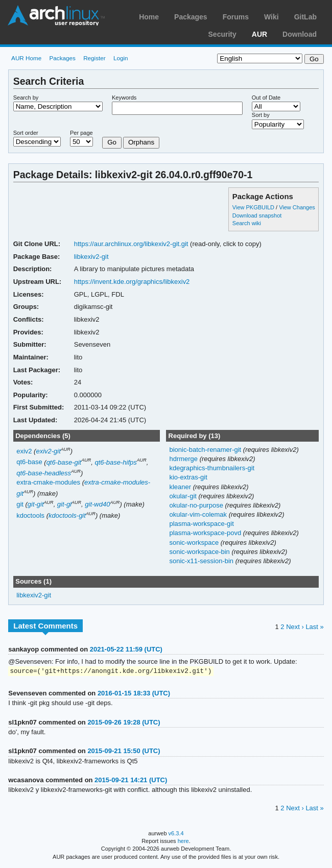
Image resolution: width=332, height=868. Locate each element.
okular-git (184, 496)
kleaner (181, 487)
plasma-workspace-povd (206, 533)
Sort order (26, 133)
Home (149, 17)
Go (112, 142)
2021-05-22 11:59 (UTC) (126, 649)
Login (121, 58)
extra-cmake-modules (48, 482)
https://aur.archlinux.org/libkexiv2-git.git (131, 244)
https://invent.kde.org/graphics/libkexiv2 (132, 282)
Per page (81, 133)
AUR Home (26, 58)
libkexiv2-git (91, 257)
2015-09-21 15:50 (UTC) (124, 751)
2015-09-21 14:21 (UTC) (131, 780)
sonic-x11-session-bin (202, 561)
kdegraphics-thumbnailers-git (212, 468)
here (183, 841)
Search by (26, 98)
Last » (314, 627)
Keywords (124, 98)
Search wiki (247, 223)
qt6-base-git (64, 462)
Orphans (141, 142)
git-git (36, 504)
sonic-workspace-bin (200, 552)
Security (222, 34)
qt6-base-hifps (115, 462)
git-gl (64, 504)
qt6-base (29, 462)
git (20, 504)
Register (94, 58)
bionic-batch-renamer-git (206, 450)
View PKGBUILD (254, 207)
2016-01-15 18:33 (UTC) (134, 694)
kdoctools (30, 515)
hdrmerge (184, 459)
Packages (191, 17)
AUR (259, 34)
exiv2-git (48, 451)
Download (300, 34)
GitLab (305, 17)
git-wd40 (97, 504)
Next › (295, 627)
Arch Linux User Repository (56, 15)
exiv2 (24, 451)
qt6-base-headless (44, 473)
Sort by (261, 115)
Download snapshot (257, 215)
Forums (236, 17)
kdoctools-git (67, 515)
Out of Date (266, 98)
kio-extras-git (188, 477)
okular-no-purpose (197, 505)
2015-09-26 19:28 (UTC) (124, 723)
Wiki (271, 17)
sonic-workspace (195, 542)
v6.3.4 (176, 834)
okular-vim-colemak (199, 514)
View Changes (297, 207)
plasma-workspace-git (201, 524)
